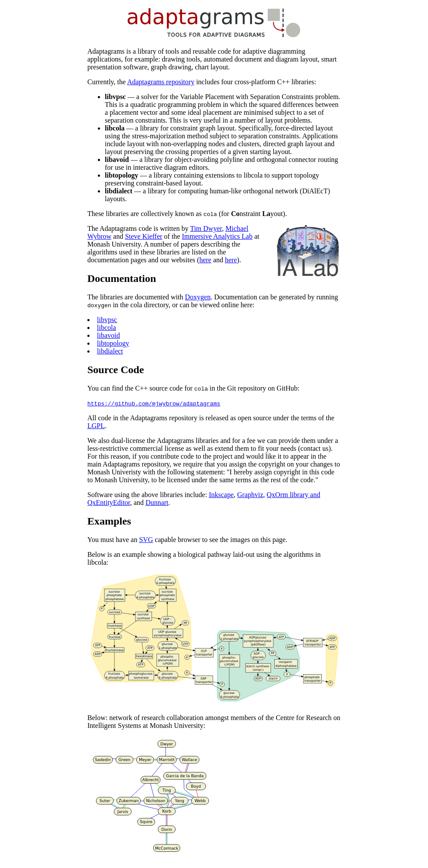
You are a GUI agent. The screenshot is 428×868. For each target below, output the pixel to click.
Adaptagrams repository (161, 82)
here (205, 260)
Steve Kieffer (143, 236)
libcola (107, 328)
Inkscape (221, 495)
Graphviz (250, 495)
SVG (146, 540)
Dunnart (157, 503)
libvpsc (107, 320)
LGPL (96, 426)
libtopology (113, 343)
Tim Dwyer (206, 228)
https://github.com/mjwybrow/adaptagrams (154, 403)
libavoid (108, 335)
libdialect (110, 351)
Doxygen (198, 297)
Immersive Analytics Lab (217, 236)
